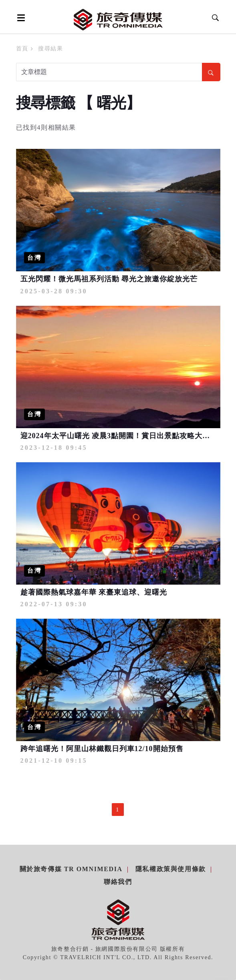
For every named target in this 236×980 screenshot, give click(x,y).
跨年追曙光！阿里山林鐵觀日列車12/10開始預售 (102, 749)
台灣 (34, 258)
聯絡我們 (118, 882)
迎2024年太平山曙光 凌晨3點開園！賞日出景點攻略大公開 (119, 436)
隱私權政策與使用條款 (171, 869)
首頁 (22, 49)
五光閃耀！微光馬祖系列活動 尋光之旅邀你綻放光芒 (109, 279)
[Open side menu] (20, 18)
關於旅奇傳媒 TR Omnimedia (71, 869)
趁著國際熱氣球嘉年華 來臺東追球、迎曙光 (94, 592)
